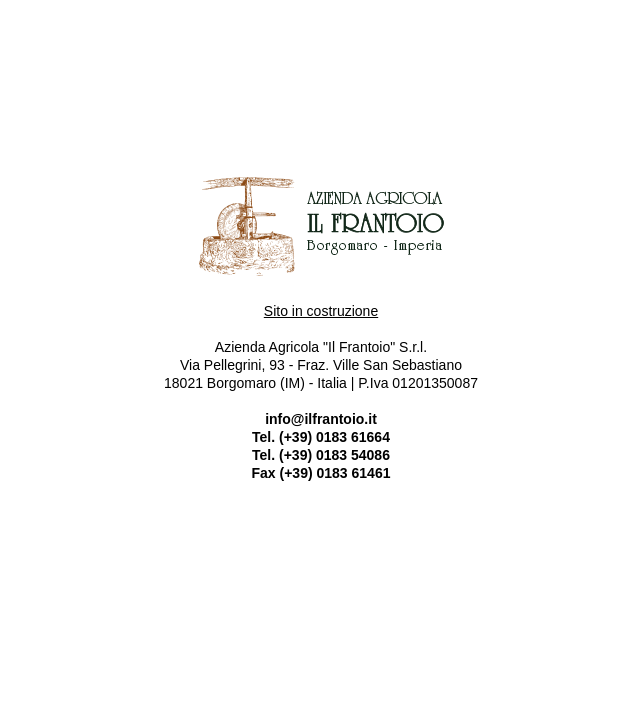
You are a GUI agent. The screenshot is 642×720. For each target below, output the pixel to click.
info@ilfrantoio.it (321, 419)
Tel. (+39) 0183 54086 (321, 455)
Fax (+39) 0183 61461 (321, 473)
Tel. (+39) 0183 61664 (321, 437)
